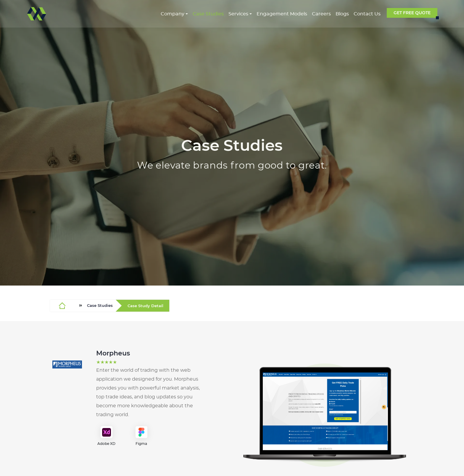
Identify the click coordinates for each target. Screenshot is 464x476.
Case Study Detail (145, 306)
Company (173, 14)
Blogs (342, 14)
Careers (321, 14)
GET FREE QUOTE (412, 13)
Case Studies (208, 14)
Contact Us (367, 14)
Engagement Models (282, 14)
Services (238, 14)
